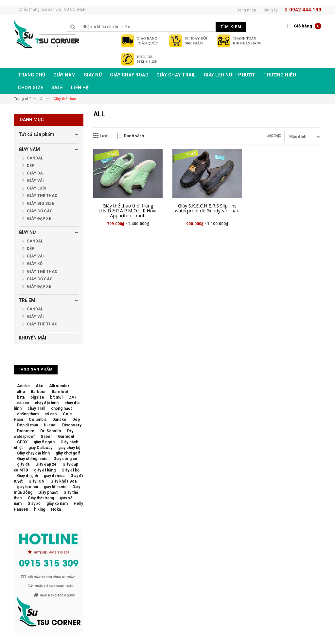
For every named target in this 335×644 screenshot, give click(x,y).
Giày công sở (65, 459)
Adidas (23, 386)
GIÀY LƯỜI (36, 188)
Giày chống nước (32, 459)
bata (21, 397)
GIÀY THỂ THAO (42, 196)
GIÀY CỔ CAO (39, 211)
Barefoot (60, 392)
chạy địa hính (47, 403)
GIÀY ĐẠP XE (38, 219)
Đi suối (50, 425)
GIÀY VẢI (35, 181)
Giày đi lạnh (27, 476)
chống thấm (28, 414)
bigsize (37, 397)
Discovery (72, 425)
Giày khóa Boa (63, 481)
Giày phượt (48, 492)
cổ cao (51, 414)
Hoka (56, 509)
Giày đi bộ (71, 470)
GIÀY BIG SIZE (40, 204)
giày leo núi (27, 487)
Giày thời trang (41, 498)
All (42, 99)
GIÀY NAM (29, 149)
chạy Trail (36, 408)
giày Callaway (40, 448)
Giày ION (36, 481)
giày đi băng (45, 470)
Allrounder (59, 386)
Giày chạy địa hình (33, 453)
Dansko (59, 420)
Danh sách (134, 136)
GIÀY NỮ (27, 232)
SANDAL (35, 158)
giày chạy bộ (69, 448)
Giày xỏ (34, 504)
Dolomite (26, 431)
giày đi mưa (54, 476)
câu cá (23, 403)
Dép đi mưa (27, 425)
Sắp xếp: (274, 135)
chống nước (62, 408)
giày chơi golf (68, 453)
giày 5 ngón (44, 442)
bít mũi (56, 397)
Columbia (38, 420)
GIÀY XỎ (34, 264)
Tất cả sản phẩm (36, 134)
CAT (72, 397)
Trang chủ (23, 99)
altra (21, 392)
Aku (39, 386)
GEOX (22, 442)
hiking (40, 509)
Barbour (38, 392)
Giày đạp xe (46, 464)
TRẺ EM (27, 300)
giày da (23, 464)
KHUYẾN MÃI (32, 338)
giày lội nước (55, 487)
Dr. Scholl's (51, 431)
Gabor (46, 437)
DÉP (30, 166)
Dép (76, 420)
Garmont (66, 437)
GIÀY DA (34, 173)
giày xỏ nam (57, 504)
